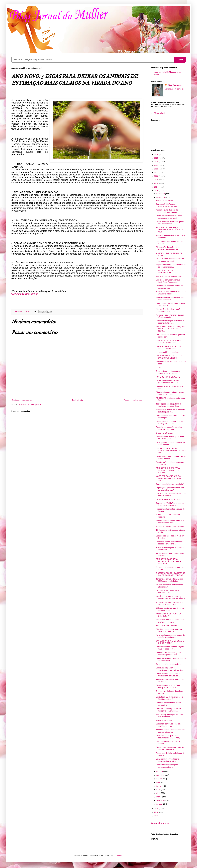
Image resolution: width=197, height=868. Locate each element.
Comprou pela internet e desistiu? (170, 484)
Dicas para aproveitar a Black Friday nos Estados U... (168, 686)
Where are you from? (165, 720)
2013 (157, 816)
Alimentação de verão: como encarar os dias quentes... (168, 248)
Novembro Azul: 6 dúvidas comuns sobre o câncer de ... (170, 731)
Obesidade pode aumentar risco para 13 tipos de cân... (169, 630)
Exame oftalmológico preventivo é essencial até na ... (170, 322)
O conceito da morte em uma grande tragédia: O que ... (168, 372)
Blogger (119, 855)
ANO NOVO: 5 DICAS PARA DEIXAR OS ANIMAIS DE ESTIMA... (168, 470)
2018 (157, 183)
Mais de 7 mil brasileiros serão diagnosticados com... (168, 310)
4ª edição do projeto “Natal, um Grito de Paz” (169, 615)
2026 (157, 154)
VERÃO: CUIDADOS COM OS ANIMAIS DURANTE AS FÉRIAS (171, 598)
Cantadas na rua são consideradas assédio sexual (170, 304)
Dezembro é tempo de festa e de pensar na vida (169, 287)
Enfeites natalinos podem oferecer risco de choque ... (170, 299)
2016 (157, 190)
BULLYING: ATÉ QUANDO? (167, 625)
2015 (157, 808)
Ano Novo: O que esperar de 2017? (171, 276)
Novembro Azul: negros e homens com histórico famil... (170, 522)
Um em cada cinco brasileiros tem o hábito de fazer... (171, 457)
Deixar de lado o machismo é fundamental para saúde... (168, 675)
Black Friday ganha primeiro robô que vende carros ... (170, 716)
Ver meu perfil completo (175, 89)
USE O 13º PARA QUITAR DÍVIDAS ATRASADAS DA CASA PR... (171, 451)
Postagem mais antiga (133, 400)
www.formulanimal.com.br (24, 294)
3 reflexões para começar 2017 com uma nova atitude (171, 293)
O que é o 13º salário (165, 433)
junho (159, 786)
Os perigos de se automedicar (168, 664)
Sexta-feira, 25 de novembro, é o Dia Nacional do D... (169, 698)
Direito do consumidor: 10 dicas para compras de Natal (169, 217)
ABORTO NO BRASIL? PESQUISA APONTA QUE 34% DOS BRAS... (170, 329)
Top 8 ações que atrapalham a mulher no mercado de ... (168, 405)
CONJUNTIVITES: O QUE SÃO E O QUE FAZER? (170, 642)
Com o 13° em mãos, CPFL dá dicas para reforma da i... (169, 347)
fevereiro (160, 800)
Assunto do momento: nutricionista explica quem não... (170, 621)
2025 (157, 158)
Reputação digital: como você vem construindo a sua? (170, 489)
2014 (157, 812)
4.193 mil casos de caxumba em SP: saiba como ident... (169, 603)
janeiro (160, 804)
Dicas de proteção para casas (168, 499)
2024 (157, 162)
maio (159, 790)
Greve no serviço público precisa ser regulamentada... (169, 422)
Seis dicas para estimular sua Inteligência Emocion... (168, 281)
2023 (157, 165)
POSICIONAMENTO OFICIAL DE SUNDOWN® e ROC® (170, 357)
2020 (157, 176)
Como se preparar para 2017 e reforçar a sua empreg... (169, 710)
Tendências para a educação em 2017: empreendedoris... (169, 580)
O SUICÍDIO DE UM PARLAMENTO (164, 272)
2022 (157, 169)
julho (159, 782)
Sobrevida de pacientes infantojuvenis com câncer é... (169, 669)
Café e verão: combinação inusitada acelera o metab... (171, 495)
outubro (160, 771)
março (159, 797)
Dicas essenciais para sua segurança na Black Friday (168, 737)
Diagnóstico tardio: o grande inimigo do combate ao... (171, 659)
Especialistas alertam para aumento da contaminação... (171, 266)
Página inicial (78, 400)
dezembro (161, 194)
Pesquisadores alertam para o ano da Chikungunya (170, 438)
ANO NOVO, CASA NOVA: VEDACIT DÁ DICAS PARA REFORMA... (168, 561)
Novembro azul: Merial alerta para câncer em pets (170, 316)
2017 (157, 187)
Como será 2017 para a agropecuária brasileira (166, 205)
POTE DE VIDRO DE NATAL (168, 377)
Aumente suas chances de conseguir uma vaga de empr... (170, 211)
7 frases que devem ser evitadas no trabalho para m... (171, 411)
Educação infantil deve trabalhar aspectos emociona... (169, 543)
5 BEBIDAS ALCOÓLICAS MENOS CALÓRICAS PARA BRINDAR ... (170, 574)
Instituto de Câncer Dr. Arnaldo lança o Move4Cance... (169, 342)
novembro (161, 197)
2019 (157, 180)
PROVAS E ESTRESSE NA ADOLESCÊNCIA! (167, 592)
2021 (157, 172)
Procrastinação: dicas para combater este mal (167, 766)
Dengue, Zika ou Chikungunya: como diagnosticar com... (169, 654)
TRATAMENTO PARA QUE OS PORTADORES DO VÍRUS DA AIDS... (170, 230)
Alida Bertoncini (175, 85)
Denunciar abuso (160, 823)
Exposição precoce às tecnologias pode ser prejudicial (170, 428)
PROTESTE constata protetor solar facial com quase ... (170, 399)
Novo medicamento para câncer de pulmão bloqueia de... (170, 636)
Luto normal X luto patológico (168, 352)
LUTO (158, 367)
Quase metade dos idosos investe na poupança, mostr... (170, 260)
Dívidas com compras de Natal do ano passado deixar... (170, 748)
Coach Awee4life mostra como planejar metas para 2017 (168, 382)
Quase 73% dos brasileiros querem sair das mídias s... (170, 223)
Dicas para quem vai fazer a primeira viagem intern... (167, 760)
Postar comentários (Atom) (30, 404)
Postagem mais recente (22, 400)
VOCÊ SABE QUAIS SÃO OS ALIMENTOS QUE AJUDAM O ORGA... (170, 478)
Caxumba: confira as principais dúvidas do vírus (169, 725)
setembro (161, 775)
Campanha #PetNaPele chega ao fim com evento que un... (170, 504)
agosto (160, 779)
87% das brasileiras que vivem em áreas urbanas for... (170, 609)
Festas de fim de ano (165, 200)
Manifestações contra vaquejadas (170, 526)
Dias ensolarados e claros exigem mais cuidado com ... (170, 393)
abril (158, 793)
